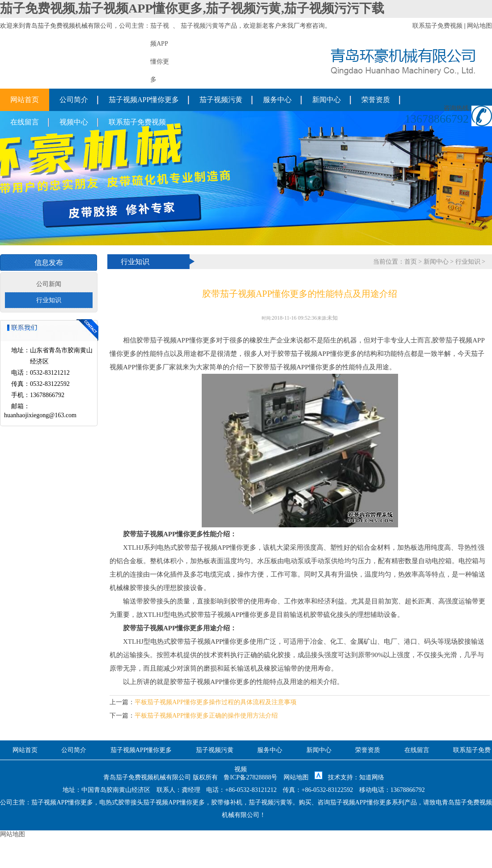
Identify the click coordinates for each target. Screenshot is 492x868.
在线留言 (25, 122)
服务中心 (277, 100)
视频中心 (74, 122)
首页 (411, 262)
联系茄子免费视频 (437, 26)
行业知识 (49, 300)
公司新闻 (49, 284)
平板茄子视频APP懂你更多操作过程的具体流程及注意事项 (216, 702)
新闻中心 (327, 100)
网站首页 (25, 100)
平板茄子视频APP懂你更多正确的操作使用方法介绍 (206, 716)
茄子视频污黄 (199, 26)
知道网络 (372, 777)
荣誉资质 (376, 100)
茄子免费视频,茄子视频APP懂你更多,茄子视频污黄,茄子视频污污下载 (192, 8)
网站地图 (479, 26)
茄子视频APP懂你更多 (144, 100)
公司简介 (74, 100)
